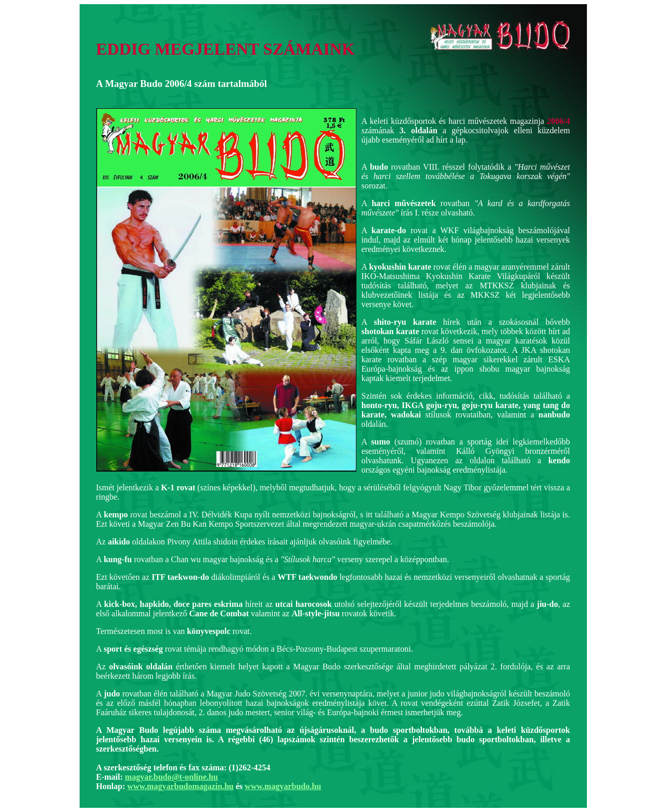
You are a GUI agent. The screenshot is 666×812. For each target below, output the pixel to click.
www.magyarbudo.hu (283, 786)
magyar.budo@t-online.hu (171, 777)
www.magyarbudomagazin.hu (181, 786)
